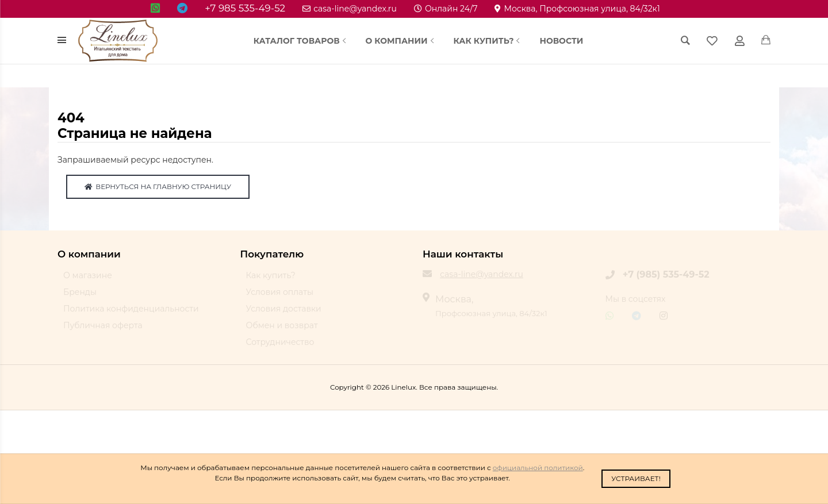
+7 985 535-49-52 (245, 8)
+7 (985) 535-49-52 (666, 280)
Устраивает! (636, 478)
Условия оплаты (280, 297)
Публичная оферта (103, 330)
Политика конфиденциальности (131, 314)
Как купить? (488, 41)
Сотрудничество (280, 347)
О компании (401, 41)
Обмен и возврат (282, 330)
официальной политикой (538, 468)
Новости (561, 41)
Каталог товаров (301, 41)
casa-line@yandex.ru (350, 9)
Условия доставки (284, 314)
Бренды (80, 297)
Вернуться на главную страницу (158, 186)
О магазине (88, 280)
